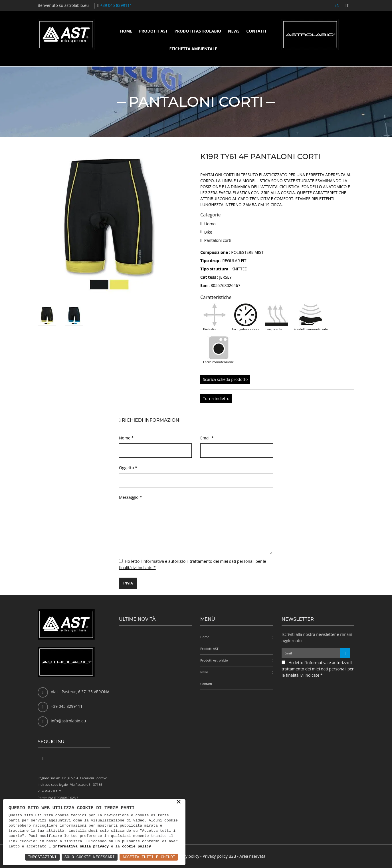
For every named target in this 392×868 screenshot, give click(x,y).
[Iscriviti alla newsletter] (345, 653)
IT (347, 5)
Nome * (126, 438)
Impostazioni (42, 857)
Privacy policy (187, 856)
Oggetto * (128, 468)
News (234, 31)
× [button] (179, 802)
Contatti (256, 31)
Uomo (210, 224)
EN (337, 5)
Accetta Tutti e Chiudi (149, 857)
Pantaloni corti (218, 240)
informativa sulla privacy (81, 847)
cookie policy (137, 847)
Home (126, 31)
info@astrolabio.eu (68, 721)
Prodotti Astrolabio (198, 31)
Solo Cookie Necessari (90, 857)
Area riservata (252, 856)
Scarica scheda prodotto (225, 379)
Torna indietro (216, 398)
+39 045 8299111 (116, 5)
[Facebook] (43, 759)
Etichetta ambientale (193, 49)
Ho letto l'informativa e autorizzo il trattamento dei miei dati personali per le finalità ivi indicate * (318, 669)
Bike (208, 232)
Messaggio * (130, 497)
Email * (207, 438)
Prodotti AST (153, 31)
